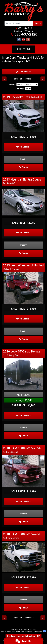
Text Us (24, 167)
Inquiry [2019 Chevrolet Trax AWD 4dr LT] (24, 159)
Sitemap (27, 631)
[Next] (43, 79)
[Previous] (4, 79)
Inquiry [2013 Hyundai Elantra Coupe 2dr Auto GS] (24, 245)
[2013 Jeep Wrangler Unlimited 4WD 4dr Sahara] (23, 288)
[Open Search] (19, 23)
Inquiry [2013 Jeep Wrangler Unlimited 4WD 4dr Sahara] (24, 331)
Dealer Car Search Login (7, 631)
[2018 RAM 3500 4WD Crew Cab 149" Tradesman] (23, 557)
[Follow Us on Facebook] (19, 40)
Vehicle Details (23, 147)
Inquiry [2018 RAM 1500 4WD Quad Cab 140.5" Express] (24, 514)
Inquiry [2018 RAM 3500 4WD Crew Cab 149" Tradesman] (24, 600)
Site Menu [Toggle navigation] (24, 49)
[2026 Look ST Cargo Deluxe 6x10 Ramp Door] (23, 374)
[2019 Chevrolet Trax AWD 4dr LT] (23, 116)
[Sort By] (27, 85)
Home (13, 629)
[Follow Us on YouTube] (24, 40)
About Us (18, 629)
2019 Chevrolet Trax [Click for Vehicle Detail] (23, 97)
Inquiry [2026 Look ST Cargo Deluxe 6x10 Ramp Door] (24, 428)
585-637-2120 (26, 34)
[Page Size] (28, 89)
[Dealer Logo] (23, 12)
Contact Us (24, 629)
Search (38, 23)
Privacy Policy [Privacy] (32, 629)
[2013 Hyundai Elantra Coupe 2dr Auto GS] (23, 202)
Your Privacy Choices (38, 631)
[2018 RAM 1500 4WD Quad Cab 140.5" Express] (23, 471)
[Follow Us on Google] (28, 40)
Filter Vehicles (24, 72)
